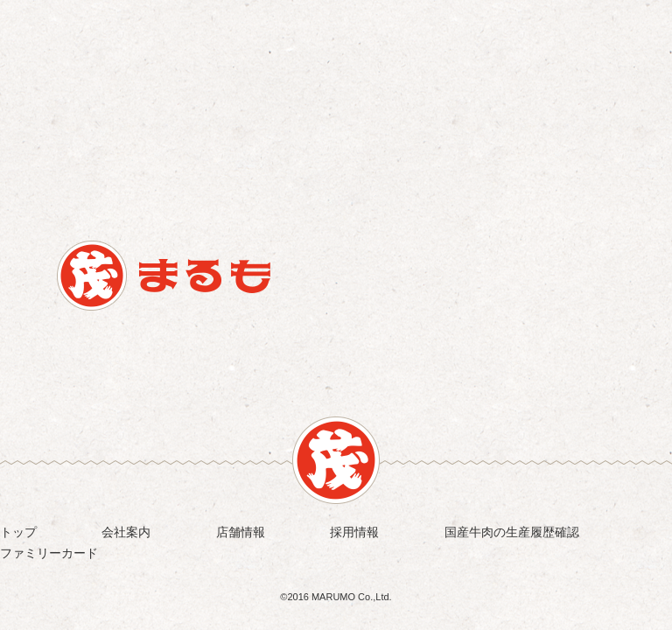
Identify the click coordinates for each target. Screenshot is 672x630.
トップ (18, 532)
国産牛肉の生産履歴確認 (512, 532)
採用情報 (354, 532)
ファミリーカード (49, 553)
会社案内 (126, 532)
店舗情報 (241, 532)
